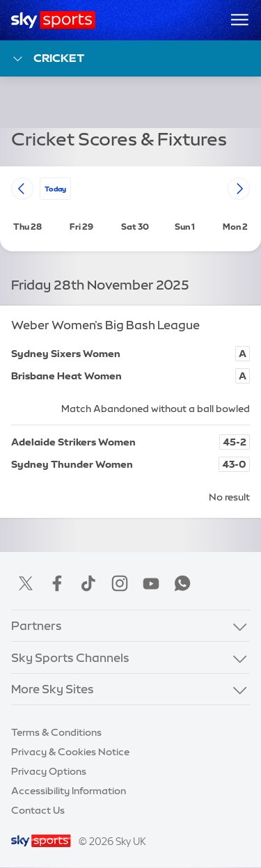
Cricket (48, 59)
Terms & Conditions (56, 732)
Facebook (57, 583)
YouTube (151, 583)
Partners (37, 625)
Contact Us (38, 810)
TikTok (88, 583)
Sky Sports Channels (70, 657)
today (55, 188)
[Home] (53, 20)
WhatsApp (182, 583)
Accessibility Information (69, 791)
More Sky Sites (53, 689)
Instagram (120, 583)
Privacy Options (49, 771)
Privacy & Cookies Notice (70, 752)
